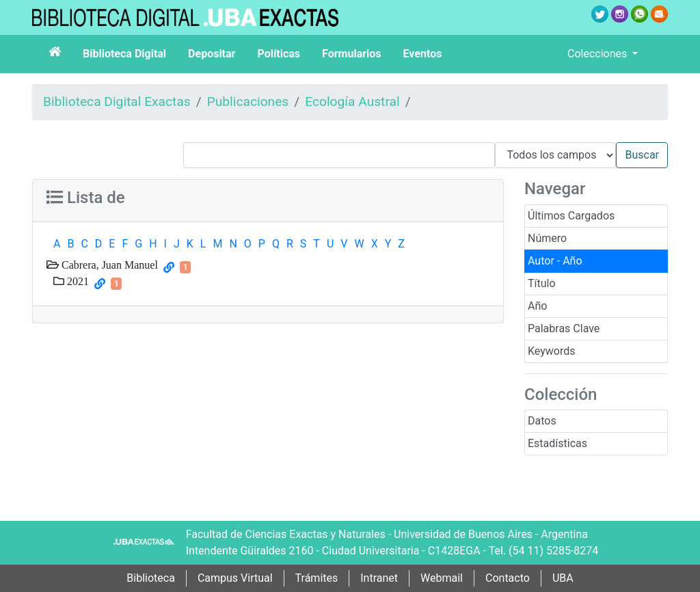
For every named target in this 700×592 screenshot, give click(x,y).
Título (542, 283)
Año (537, 306)
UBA (563, 578)
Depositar (212, 54)
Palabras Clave (564, 328)
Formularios (351, 54)
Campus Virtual (235, 578)
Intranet (379, 578)
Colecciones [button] (598, 54)
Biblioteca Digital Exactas (117, 102)
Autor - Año (555, 261)
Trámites (317, 578)
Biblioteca (151, 578)
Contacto (508, 578)
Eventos (423, 54)
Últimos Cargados (571, 216)
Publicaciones (248, 102)
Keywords (552, 351)
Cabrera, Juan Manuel (108, 265)
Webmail (442, 578)
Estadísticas (557, 443)
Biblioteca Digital (124, 54)
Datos (542, 421)
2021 (77, 281)
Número (547, 238)
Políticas (279, 54)
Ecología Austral (352, 102)
